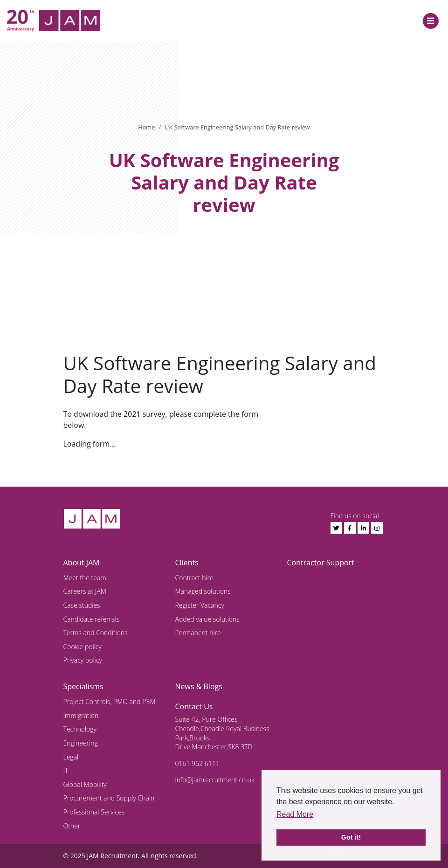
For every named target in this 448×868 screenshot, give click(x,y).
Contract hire (194, 578)
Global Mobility (85, 784)
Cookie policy (83, 647)
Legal (71, 757)
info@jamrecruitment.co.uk (215, 780)
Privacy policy (83, 660)
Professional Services (94, 812)
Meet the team (85, 578)
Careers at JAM (85, 591)
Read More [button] (295, 814)
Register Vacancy (200, 605)
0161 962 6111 (197, 763)
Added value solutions (207, 619)
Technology (80, 729)
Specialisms (83, 686)
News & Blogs (199, 686)
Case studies (82, 605)
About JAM (82, 563)
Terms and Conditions (96, 633)
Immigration (81, 715)
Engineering (81, 743)
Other (72, 826)
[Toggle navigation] (430, 21)
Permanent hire (198, 633)
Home (146, 127)
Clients (187, 563)
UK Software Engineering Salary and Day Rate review (237, 127)
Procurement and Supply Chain (109, 798)
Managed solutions (203, 591)
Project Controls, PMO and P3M (110, 702)
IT (66, 770)
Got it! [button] (351, 837)
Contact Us (194, 706)
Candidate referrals (92, 619)
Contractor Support (321, 563)
